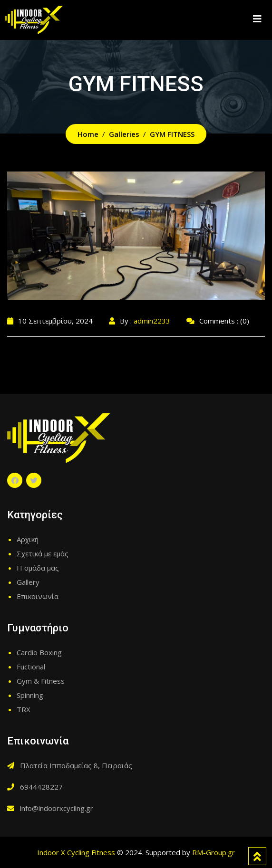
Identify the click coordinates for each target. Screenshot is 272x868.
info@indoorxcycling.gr (57, 808)
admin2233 (152, 321)
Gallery (28, 582)
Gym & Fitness (41, 681)
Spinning (30, 695)
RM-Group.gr (214, 852)
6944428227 (41, 787)
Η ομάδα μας (38, 568)
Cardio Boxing (39, 652)
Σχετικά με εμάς (43, 553)
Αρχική (28, 539)
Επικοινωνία (38, 596)
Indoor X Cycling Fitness (76, 852)
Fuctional (31, 667)
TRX (24, 709)
